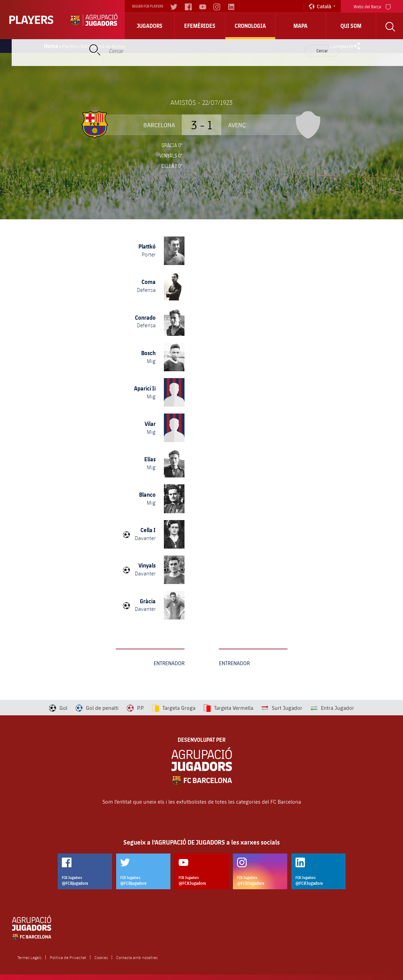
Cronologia (250, 26)
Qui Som (351, 26)
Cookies (101, 957)
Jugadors (150, 26)
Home (51, 46)
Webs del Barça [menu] (372, 6)
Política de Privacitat (68, 957)
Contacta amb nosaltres (137, 957)
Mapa (300, 26)
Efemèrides (200, 26)
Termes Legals (30, 957)
